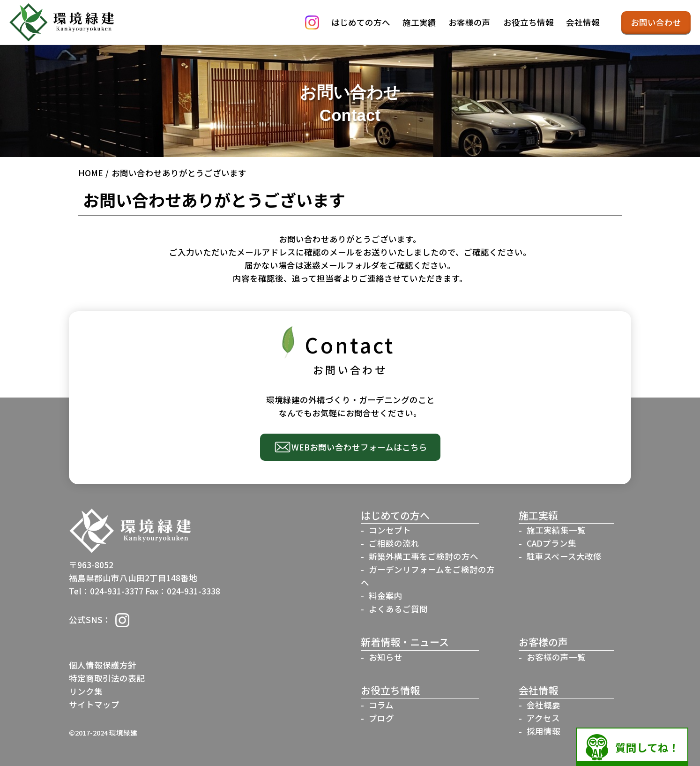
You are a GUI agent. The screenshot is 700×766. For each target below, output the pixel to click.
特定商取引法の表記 (107, 678)
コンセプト (390, 530)
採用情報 (544, 731)
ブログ (381, 718)
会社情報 (583, 22)
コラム (381, 705)
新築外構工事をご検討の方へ (424, 556)
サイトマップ (94, 704)
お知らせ (386, 657)
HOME (91, 173)
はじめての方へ (361, 22)
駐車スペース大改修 (564, 556)
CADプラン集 (551, 543)
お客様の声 (469, 22)
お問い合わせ (656, 22)
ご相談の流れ (394, 543)
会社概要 (544, 705)
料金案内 (386, 596)
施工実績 (419, 22)
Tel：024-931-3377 (106, 591)
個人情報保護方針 (103, 665)
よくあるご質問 (398, 609)
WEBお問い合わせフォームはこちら (359, 447)
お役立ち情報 (529, 22)
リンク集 (86, 691)
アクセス (543, 718)
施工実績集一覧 (556, 530)
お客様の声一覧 (556, 657)
